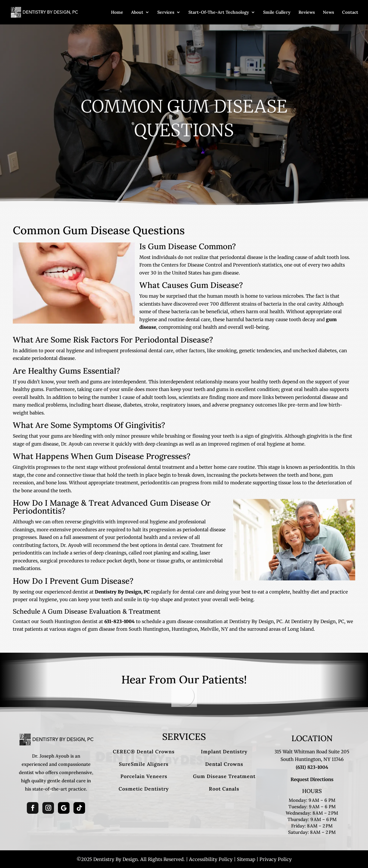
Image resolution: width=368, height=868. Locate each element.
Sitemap (246, 859)
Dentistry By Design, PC (122, 592)
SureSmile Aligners (144, 764)
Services (166, 13)
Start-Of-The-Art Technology (219, 13)
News (329, 13)
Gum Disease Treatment (224, 776)
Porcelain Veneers (144, 776)
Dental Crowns (224, 764)
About (137, 13)
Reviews (307, 13)
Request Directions (312, 779)
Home (117, 13)
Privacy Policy (276, 859)
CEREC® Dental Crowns (144, 751)
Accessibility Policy (211, 859)
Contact (350, 13)
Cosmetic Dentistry (144, 789)
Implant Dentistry (224, 751)
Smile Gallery (277, 13)
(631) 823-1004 (312, 767)
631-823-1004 (120, 621)
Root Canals (224, 789)
